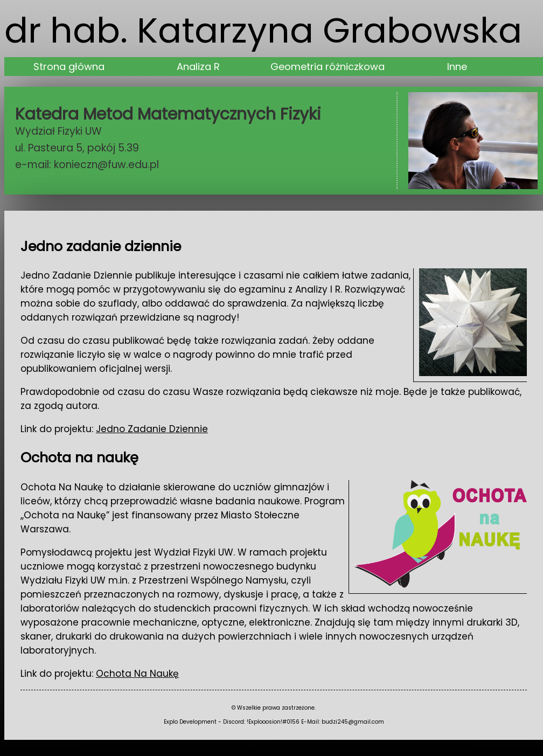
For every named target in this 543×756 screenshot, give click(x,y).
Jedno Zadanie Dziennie (152, 429)
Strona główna (69, 67)
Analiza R (198, 67)
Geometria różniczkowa (328, 67)
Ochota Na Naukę (137, 674)
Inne (457, 67)
